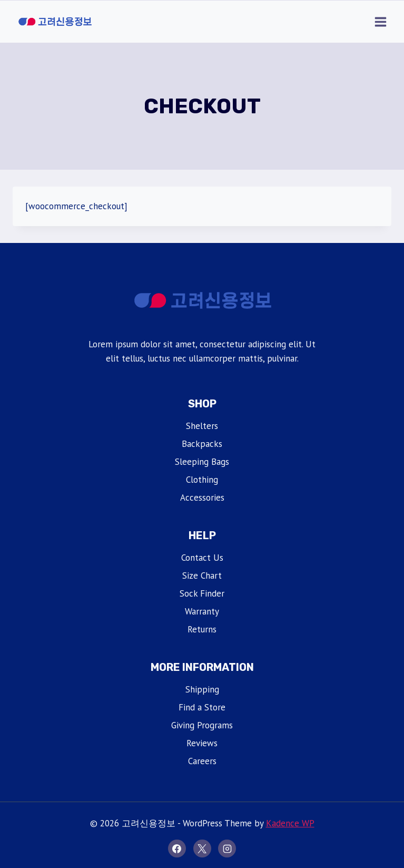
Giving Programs (202, 725)
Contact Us (202, 558)
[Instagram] (227, 849)
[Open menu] (380, 22)
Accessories (202, 498)
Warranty (202, 611)
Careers (202, 761)
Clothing (202, 480)
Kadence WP (290, 823)
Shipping (202, 689)
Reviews (202, 743)
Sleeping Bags (202, 462)
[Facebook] (177, 849)
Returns (202, 629)
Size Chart (202, 576)
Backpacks (202, 444)
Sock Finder (202, 593)
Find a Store (202, 707)
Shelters (202, 426)
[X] (202, 849)
